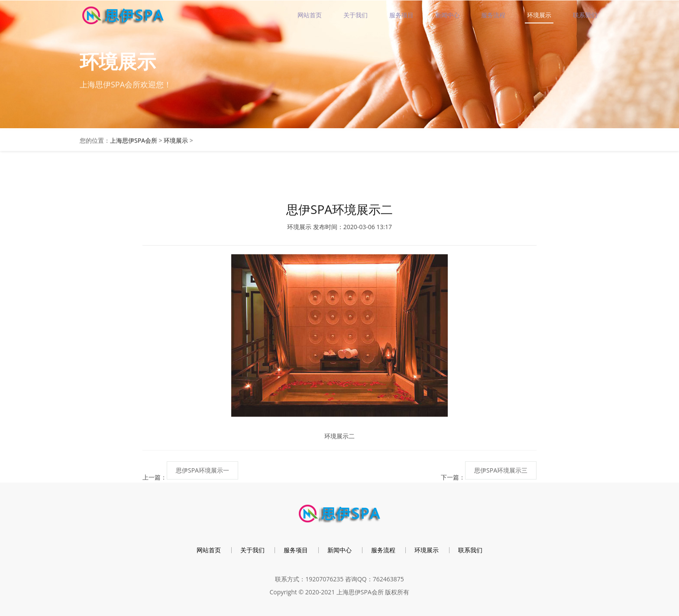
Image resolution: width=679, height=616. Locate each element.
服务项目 (401, 15)
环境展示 (539, 15)
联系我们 (585, 15)
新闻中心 (447, 15)
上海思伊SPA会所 (134, 142)
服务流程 (493, 15)
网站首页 (310, 15)
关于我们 (356, 15)
